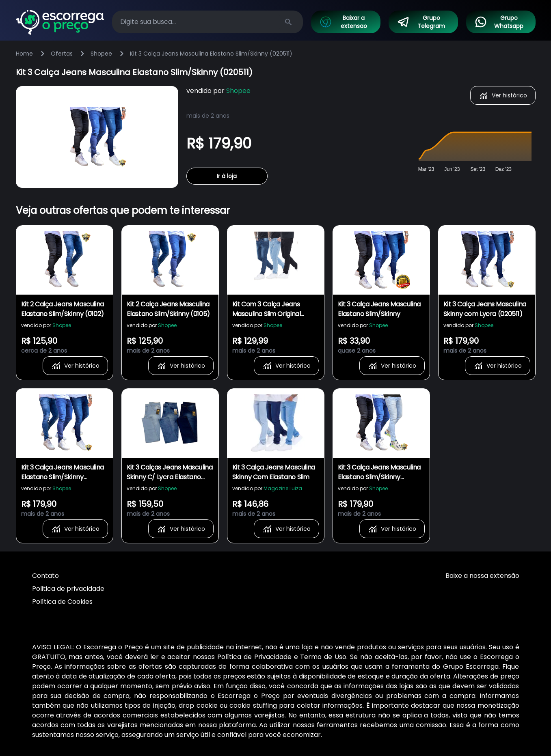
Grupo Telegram (421, 22)
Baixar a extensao (343, 22)
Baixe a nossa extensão (482, 576)
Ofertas (62, 54)
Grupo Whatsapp (499, 22)
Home (24, 54)
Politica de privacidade (68, 589)
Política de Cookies (62, 602)
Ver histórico (503, 95)
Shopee (101, 54)
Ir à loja (227, 176)
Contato (45, 576)
